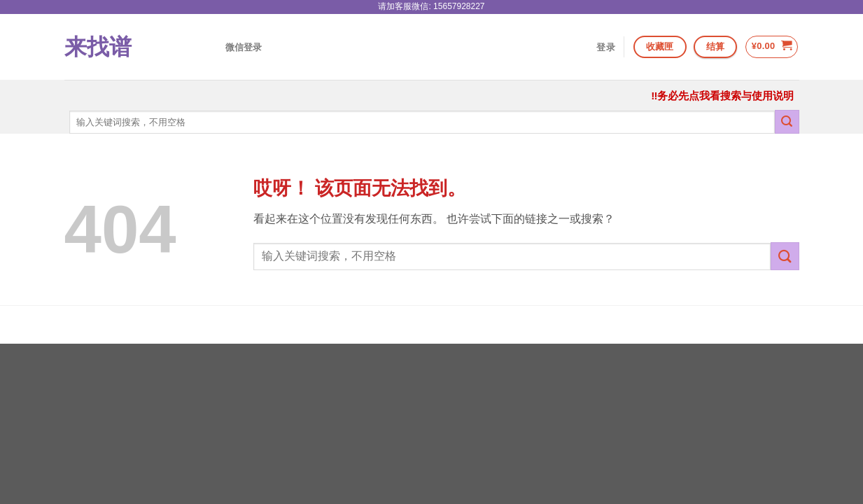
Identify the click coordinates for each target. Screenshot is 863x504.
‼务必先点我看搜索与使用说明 (722, 96)
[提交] (787, 122)
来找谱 (98, 47)
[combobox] (422, 122)
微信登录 (244, 47)
